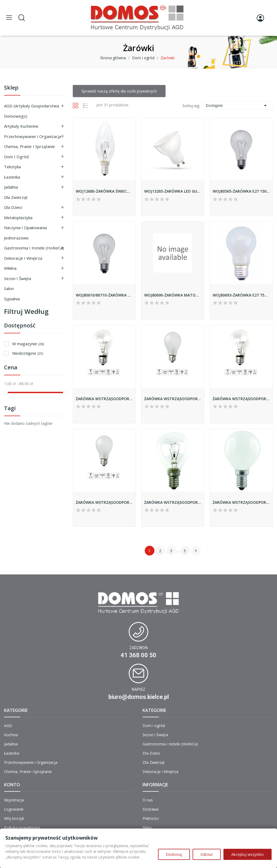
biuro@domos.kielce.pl (139, 697)
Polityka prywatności (22, 828)
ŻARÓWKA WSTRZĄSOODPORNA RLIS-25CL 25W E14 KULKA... (173, 502)
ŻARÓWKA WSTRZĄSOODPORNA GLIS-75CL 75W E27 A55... (241, 399)
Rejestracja (14, 800)
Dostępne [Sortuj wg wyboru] (237, 106)
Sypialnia (12, 299)
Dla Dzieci (13, 207)
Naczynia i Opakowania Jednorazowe (25, 233)
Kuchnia (11, 735)
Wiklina (10, 268)
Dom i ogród (16, 157)
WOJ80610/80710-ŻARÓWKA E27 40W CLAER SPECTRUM (104, 295)
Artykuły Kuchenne (21, 126)
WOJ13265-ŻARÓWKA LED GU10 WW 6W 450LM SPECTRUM (173, 191)
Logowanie (14, 809)
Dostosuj (174, 854)
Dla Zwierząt (16, 197)
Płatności (151, 818)
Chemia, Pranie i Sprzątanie (29, 146)
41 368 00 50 (138, 655)
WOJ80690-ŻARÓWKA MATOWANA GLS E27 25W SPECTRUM (173, 295)
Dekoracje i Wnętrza (23, 258)
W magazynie (28, 344)
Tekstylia (12, 167)
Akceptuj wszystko (248, 854)
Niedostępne (28, 353)
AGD (8, 726)
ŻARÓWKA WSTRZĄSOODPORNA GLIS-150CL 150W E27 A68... (104, 399)
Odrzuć (207, 854)
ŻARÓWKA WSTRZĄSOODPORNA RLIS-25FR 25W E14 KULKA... (241, 502)
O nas (148, 800)
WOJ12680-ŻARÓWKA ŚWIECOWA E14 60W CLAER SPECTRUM (104, 191)
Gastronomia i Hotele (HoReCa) (34, 248)
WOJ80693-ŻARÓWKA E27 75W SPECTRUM (241, 295)
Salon (9, 288)
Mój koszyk (14, 818)
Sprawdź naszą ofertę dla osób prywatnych (119, 91)
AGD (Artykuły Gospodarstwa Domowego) (32, 111)
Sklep (11, 88)
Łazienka (12, 177)
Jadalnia (11, 187)
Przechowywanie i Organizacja (33, 136)
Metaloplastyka (18, 218)
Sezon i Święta (18, 278)
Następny (196, 551)
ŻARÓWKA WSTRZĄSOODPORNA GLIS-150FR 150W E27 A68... (173, 399)
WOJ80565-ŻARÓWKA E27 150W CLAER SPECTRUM (241, 191)
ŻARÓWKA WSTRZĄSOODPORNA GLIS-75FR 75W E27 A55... (104, 502)
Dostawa (151, 809)
